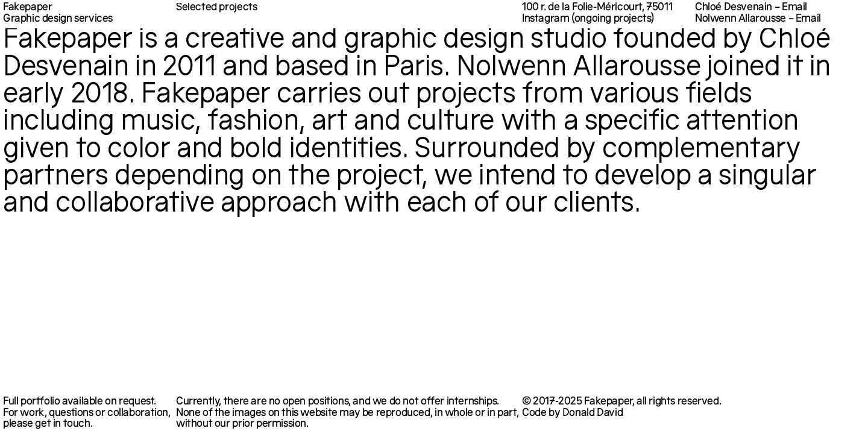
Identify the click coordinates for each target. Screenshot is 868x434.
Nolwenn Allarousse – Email (758, 20)
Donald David (593, 414)
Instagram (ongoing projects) (588, 20)
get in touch (62, 425)
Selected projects (216, 8)
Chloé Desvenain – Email (751, 8)
